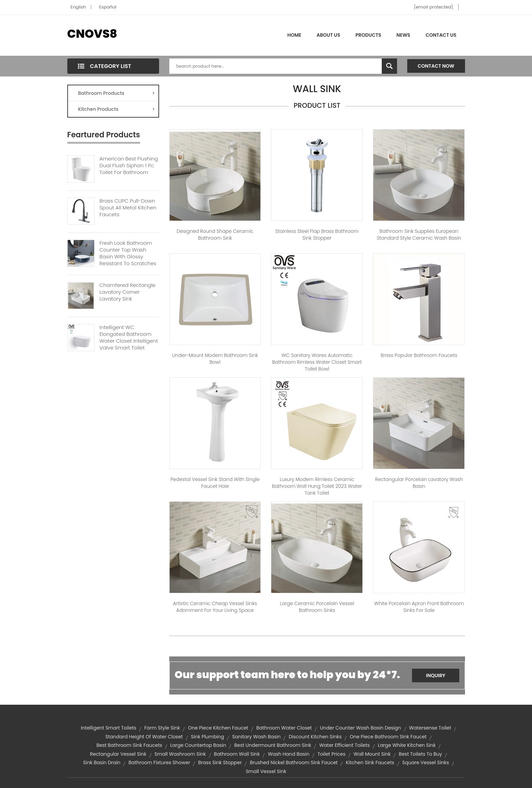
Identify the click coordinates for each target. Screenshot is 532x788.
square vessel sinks (426, 763)
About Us (328, 35)
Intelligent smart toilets (109, 728)
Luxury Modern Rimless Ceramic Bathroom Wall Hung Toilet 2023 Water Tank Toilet (317, 486)
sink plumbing (207, 737)
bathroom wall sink (237, 754)
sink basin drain (102, 763)
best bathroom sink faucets (129, 745)
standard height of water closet (144, 737)
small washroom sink (180, 754)
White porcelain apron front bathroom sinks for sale (419, 607)
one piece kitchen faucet (218, 728)
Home (294, 35)
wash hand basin (289, 754)
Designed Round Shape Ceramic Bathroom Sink (215, 235)
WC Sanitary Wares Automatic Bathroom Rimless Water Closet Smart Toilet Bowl (317, 362)
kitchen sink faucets (370, 763)
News (403, 35)
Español (108, 7)
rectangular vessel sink (118, 754)
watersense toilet (430, 728)
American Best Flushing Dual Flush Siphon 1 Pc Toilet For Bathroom (129, 166)
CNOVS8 (92, 34)
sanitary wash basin (256, 737)
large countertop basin (198, 745)
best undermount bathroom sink (273, 745)
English (78, 7)
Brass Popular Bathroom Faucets (419, 355)
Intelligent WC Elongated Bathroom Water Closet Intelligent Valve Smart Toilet (129, 338)
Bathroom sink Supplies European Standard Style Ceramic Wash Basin (419, 235)
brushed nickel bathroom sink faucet (294, 763)
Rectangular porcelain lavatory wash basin (419, 483)
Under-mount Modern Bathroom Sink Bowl (215, 359)
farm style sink (162, 728)
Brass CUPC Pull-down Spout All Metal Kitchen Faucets (128, 208)
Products (368, 35)
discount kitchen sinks (315, 737)
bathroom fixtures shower (159, 763)
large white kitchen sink (407, 745)
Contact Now (436, 66)
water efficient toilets (345, 745)
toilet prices (331, 754)
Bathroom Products (117, 93)
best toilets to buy (420, 754)
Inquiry (436, 675)
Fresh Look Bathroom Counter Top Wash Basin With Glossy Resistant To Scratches (128, 253)
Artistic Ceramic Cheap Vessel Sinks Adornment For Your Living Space (215, 607)
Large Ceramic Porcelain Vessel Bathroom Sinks (317, 607)
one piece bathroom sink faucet (388, 737)
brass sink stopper (220, 763)
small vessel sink (266, 771)
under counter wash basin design (360, 728)
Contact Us (441, 35)
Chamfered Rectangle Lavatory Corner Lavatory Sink (128, 292)
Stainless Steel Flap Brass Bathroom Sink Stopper (317, 235)
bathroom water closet (284, 728)
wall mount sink (372, 754)
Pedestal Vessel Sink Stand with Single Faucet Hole (215, 483)
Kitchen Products (117, 109)
